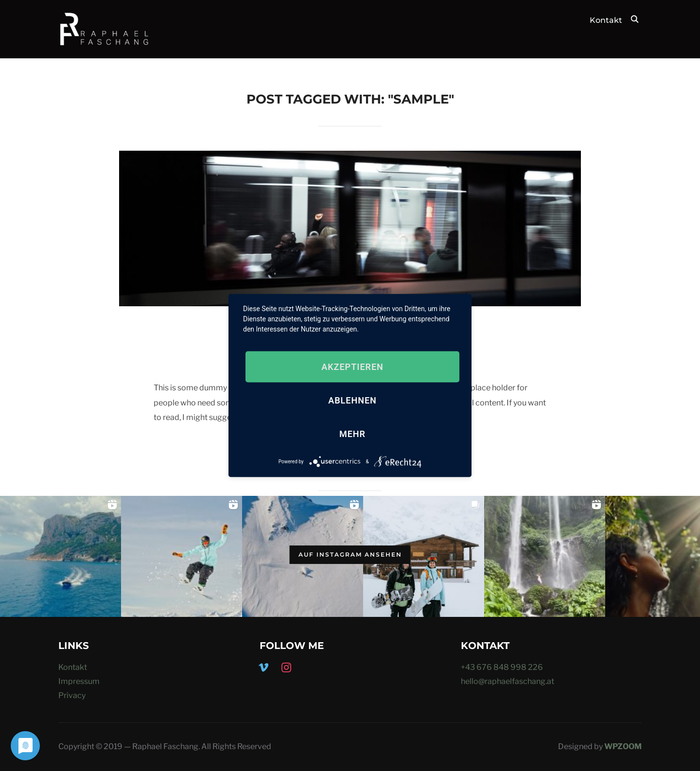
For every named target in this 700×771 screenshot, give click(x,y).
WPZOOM (623, 746)
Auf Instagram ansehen (350, 554)
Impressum (79, 681)
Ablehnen (352, 400)
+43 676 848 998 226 (502, 667)
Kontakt (606, 20)
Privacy (72, 695)
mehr (352, 434)
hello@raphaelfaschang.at (507, 681)
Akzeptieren (352, 367)
